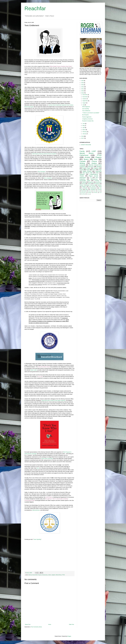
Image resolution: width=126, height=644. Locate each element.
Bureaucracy (45, 575)
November (85, 97)
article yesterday (47, 458)
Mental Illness (59, 575)
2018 (83, 136)
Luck (100, 192)
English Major (86, 168)
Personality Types (85, 181)
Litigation (53, 575)
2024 (83, 83)
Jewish (89, 184)
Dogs (100, 170)
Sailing (88, 194)
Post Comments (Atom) (36, 627)
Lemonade (85, 188)
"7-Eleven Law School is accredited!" (91, 113)
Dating (84, 182)
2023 (83, 85)
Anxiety (87, 157)
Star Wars (83, 194)
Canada (83, 161)
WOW (100, 187)
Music (94, 170)
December (85, 95)
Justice (50, 575)
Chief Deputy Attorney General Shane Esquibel (44, 154)
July (84, 105)
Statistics (90, 192)
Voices (94, 191)
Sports (90, 191)
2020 (83, 91)
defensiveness (36, 510)
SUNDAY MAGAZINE (86, 145)
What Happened (86, 107)
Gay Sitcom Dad (87, 173)
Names (83, 184)
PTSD (63, 575)
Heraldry (96, 192)
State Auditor (34, 370)
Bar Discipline (42, 172)
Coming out (98, 181)
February (85, 132)
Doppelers (83, 179)
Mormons (91, 167)
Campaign (93, 190)
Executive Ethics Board (44, 367)
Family (82, 151)
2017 (83, 138)
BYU (97, 177)
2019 (83, 93)
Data (97, 173)
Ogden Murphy (87, 171)
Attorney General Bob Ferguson (35, 575)
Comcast (99, 190)
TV (91, 177)
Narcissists (84, 191)
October (85, 99)
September (85, 101)
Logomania (98, 171)
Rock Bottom (96, 184)
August (84, 103)
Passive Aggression (87, 117)
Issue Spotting (37, 539)
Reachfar (35, 8)
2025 (83, 81)
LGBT (94, 151)
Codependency (94, 174)
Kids (96, 159)
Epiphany (91, 182)
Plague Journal (93, 176)
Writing (82, 163)
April (84, 128)
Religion (84, 187)
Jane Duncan (92, 187)
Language (82, 165)
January (85, 134)
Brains (86, 159)
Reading (99, 167)
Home (50, 624)
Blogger (69, 636)
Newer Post (28, 624)
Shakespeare (93, 188)
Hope (88, 170)
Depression (83, 177)
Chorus (94, 161)
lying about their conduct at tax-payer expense (53, 400)
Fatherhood (84, 155)
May (84, 126)
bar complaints (48, 178)
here (38, 468)
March (84, 130)
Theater (82, 176)
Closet (81, 170)
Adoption (82, 174)
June (84, 124)
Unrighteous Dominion (87, 119)
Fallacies (99, 185)
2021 (83, 89)
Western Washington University (87, 185)
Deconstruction (83, 192)
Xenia (99, 191)
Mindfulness (99, 182)
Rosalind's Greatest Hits (88, 121)
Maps (87, 190)
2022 (83, 87)
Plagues (98, 157)
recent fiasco (49, 497)
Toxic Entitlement (86, 111)
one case (40, 376)
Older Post (71, 624)
